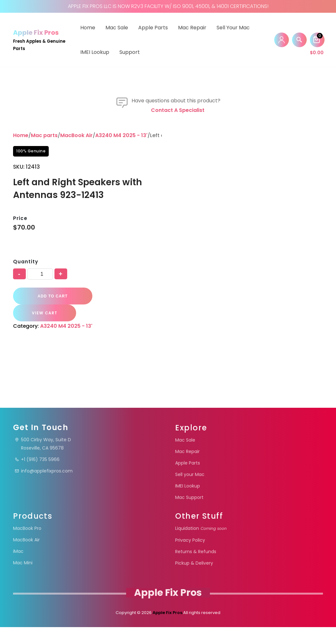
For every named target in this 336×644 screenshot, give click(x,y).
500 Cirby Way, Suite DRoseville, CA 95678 (43, 461)
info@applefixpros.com (44, 488)
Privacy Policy (190, 557)
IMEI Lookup (95, 52)
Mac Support (189, 514)
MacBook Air (76, 208)
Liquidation (201, 545)
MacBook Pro (27, 545)
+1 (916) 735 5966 (37, 476)
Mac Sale (117, 28)
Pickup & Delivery (194, 580)
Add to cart (51, 368)
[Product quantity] (40, 346)
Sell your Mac (233, 28)
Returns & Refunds (196, 568)
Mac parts (44, 208)
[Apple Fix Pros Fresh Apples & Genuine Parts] (41, 40)
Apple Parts (153, 28)
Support (130, 52)
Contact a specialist (178, 183)
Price (20, 290)
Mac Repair (192, 28)
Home (88, 28)
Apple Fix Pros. (167, 629)
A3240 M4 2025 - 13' (121, 208)
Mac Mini (23, 580)
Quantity (25, 334)
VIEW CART (126, 368)
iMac (18, 568)
